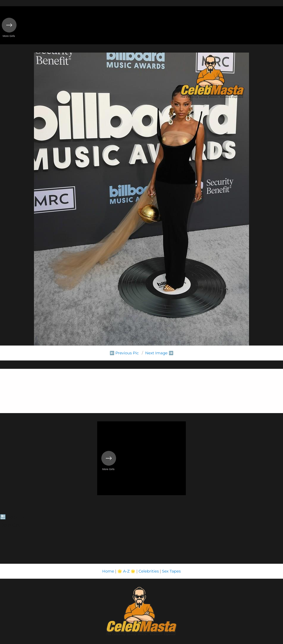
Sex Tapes (171, 571)
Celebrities (149, 571)
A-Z (126, 571)
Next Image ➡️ (159, 353)
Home (108, 571)
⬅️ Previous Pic (124, 353)
